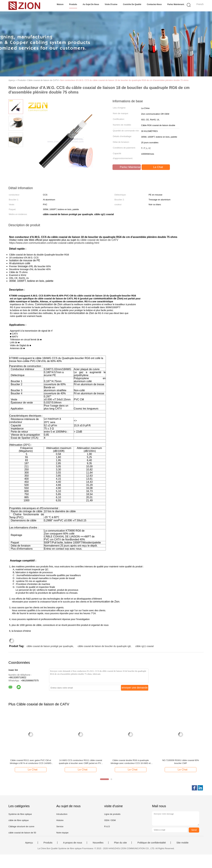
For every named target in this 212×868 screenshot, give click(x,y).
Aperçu (29, 843)
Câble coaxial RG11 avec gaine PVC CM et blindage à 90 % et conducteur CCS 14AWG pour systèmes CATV (31, 762)
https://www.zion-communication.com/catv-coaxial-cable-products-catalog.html (54, 243)
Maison (60, 4)
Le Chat (156, 167)
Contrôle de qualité (132, 4)
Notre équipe (62, 833)
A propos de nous (73, 843)
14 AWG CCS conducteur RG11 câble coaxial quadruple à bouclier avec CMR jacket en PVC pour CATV (81, 762)
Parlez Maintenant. (176, 4)
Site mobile (182, 843)
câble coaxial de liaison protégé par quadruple (50, 646)
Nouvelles (98, 843)
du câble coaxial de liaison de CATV (97, 240)
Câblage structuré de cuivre (21, 826)
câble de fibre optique (19, 820)
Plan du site (120, 843)
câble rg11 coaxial (144, 646)
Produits (73, 4)
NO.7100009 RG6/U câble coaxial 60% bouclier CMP (181, 762)
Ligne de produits (112, 814)
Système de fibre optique (20, 814)
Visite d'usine (111, 4)
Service (60, 826)
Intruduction (62, 814)
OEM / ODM (110, 820)
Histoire (60, 820)
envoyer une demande (135, 688)
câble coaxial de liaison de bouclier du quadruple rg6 (104, 646)
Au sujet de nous (91, 4)
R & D (107, 826)
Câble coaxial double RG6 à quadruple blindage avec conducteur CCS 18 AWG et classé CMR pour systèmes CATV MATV (131, 762)
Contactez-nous (154, 4)
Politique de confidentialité (152, 843)
